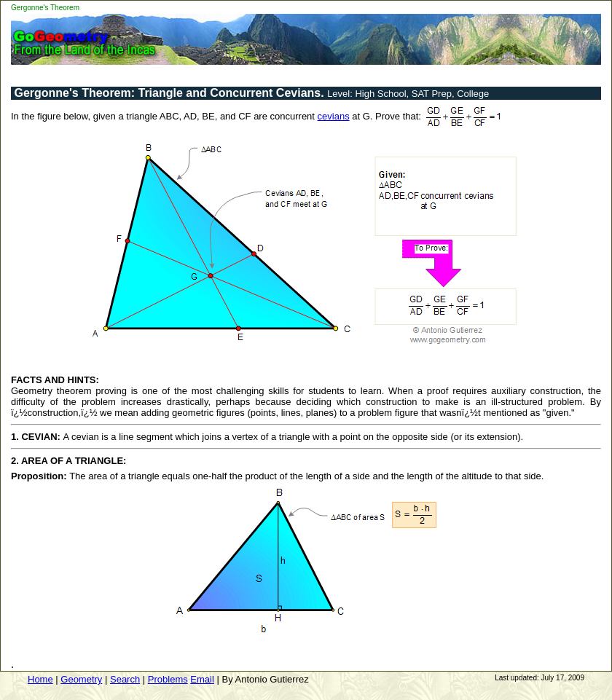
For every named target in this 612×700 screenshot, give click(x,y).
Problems (168, 679)
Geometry (81, 679)
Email (202, 679)
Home (40, 679)
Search (125, 679)
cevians (334, 116)
